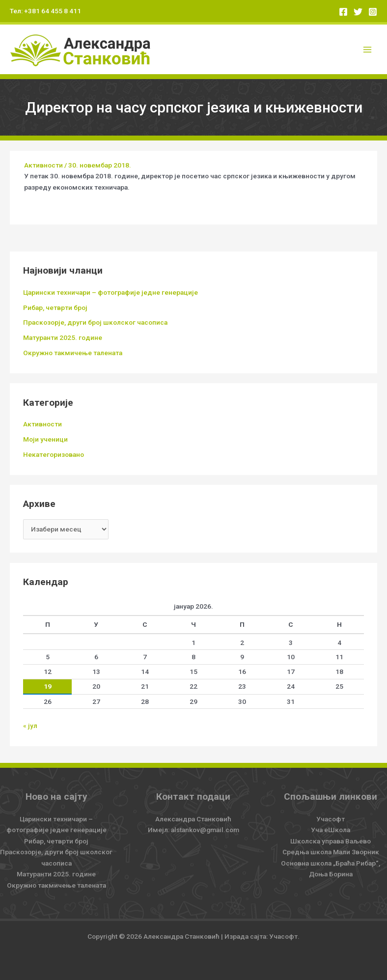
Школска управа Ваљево (331, 841)
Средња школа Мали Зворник (331, 852)
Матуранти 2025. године (63, 337)
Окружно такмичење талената (73, 353)
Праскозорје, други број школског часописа (95, 322)
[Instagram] (373, 12)
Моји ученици (45, 439)
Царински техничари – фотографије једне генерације (111, 292)
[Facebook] (343, 12)
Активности (43, 165)
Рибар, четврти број (55, 308)
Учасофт (331, 819)
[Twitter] (358, 12)
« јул (30, 726)
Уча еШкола (331, 830)
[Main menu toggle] (368, 49)
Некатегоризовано (54, 454)
